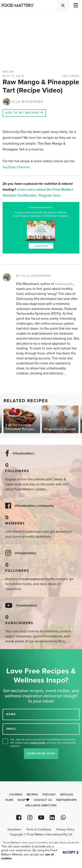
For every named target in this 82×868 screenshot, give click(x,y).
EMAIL (11, 729)
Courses (16, 795)
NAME (11, 714)
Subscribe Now (41, 754)
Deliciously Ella (64, 284)
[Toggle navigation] (75, 5)
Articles (67, 795)
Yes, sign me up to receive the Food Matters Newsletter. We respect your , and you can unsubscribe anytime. (43, 743)
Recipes (32, 795)
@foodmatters (23, 454)
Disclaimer (14, 830)
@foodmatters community (34, 506)
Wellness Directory (41, 805)
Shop (23, 800)
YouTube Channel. (17, 167)
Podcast (49, 795)
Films (9, 800)
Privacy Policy (65, 830)
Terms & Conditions (39, 830)
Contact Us (43, 800)
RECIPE (8, 72)
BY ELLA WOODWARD (34, 276)
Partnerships (66, 800)
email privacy (38, 743)
